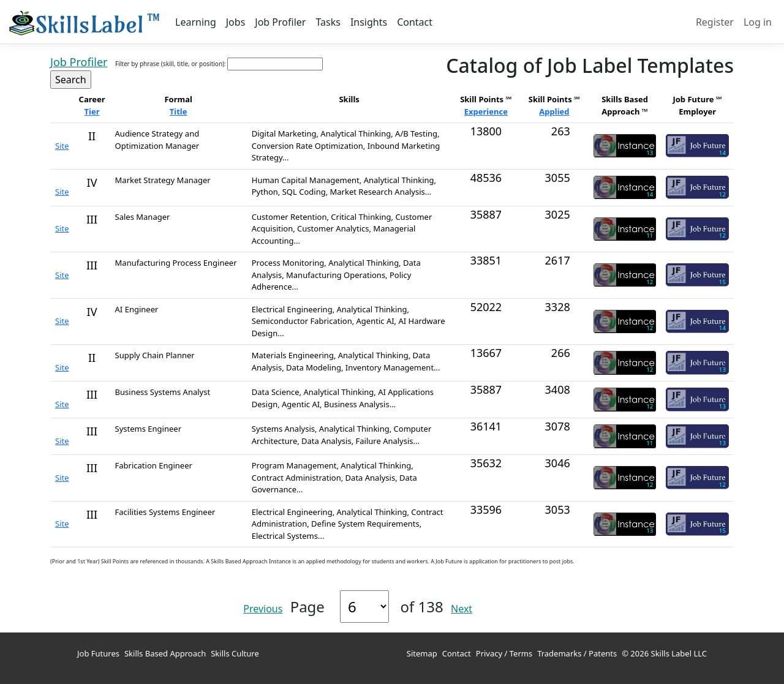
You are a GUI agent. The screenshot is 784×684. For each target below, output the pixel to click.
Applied (554, 111)
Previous (263, 609)
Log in (758, 22)
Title (179, 111)
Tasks (328, 22)
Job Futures (98, 653)
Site (62, 146)
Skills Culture (235, 653)
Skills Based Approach (165, 653)
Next (462, 609)
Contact (415, 22)
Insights (369, 22)
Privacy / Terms (504, 653)
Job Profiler (280, 22)
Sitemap (422, 653)
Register (715, 22)
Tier (92, 111)
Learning (196, 22)
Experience (486, 111)
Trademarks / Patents (577, 653)
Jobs (236, 22)
